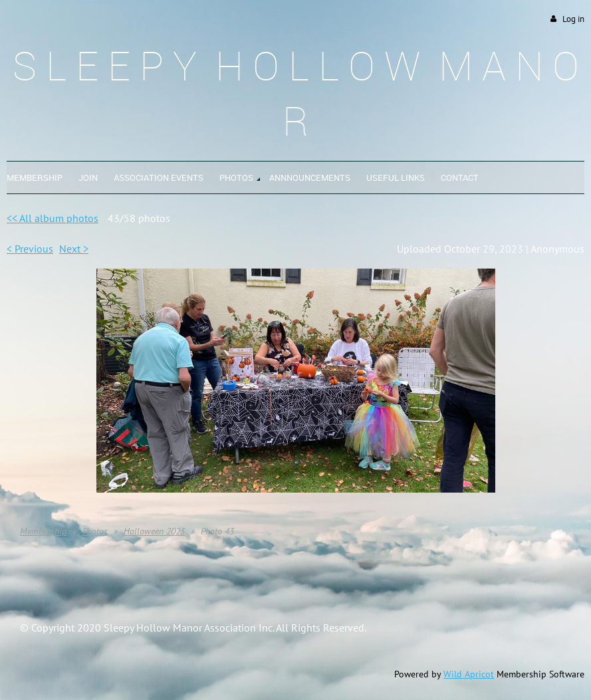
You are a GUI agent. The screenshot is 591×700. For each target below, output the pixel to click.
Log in (573, 19)
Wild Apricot (469, 674)
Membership (43, 531)
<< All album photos (53, 218)
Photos (95, 531)
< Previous (30, 249)
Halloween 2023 (154, 531)
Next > (74, 249)
